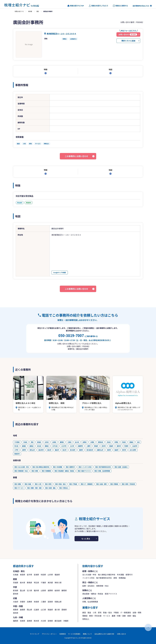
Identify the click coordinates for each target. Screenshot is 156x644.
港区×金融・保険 (101, 484)
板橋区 (24, 446)
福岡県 (16, 621)
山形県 (50, 575)
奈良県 (36, 602)
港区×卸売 (48, 484)
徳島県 (50, 610)
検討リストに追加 (128, 41)
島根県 (23, 610)
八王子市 (64, 446)
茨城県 (16, 583)
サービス (107, 616)
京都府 (23, 602)
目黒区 (85, 442)
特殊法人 (86, 619)
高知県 (16, 613)
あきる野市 (133, 450)
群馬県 (29, 583)
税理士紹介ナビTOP (76, 6)
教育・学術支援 (95, 616)
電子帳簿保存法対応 (104, 578)
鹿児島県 (58, 621)
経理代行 (129, 575)
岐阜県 (57, 590)
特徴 (46, 69)
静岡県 (64, 590)
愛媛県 (64, 610)
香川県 (57, 610)
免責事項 (63, 634)
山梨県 (43, 590)
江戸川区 (55, 446)
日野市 (24, 450)
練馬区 (32, 446)
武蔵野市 (80, 446)
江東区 (69, 442)
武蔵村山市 (100, 450)
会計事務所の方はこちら (141, 6)
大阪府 (16, 602)
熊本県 (36, 621)
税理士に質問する (120, 6)
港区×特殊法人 (64, 488)
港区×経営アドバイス (84, 471)
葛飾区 (47, 446)
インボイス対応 (88, 578)
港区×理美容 (114, 484)
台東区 (54, 442)
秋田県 (43, 575)
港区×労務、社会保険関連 (102, 471)
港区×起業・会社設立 (121, 467)
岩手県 (29, 575)
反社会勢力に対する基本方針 (104, 634)
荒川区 (16, 446)
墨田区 (62, 442)
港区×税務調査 (46, 471)
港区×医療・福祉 (50, 488)
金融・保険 (137, 612)
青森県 (23, 575)
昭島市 (111, 446)
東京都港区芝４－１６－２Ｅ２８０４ (61, 34)
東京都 (30, 11)
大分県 (43, 621)
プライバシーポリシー (49, 634)
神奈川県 (58, 583)
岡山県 (29, 610)
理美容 (85, 616)
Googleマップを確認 (60, 272)
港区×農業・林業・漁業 (34, 488)
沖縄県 (66, 621)
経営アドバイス (111, 594)
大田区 (92, 442)
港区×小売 (38, 484)
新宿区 (39, 442)
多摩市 (109, 450)
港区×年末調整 (58, 467)
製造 (89, 612)
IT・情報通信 (126, 612)
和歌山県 (58, 602)
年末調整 (120, 575)
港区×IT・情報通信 (87, 484)
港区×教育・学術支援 (128, 484)
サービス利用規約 (74, 634)
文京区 (47, 442)
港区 (38, 11)
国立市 (49, 450)
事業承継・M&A (102, 586)
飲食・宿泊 (107, 612)
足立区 (39, 446)
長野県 (50, 590)
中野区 (116, 442)
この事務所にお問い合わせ (76, 156)
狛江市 (64, 450)
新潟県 (16, 590)
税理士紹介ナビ (19, 11)
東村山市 (32, 450)
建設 (84, 612)
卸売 (100, 612)
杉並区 (124, 442)
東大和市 (73, 450)
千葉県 (43, 583)
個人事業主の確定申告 (107, 575)
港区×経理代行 (70, 467)
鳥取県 (16, 610)
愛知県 (16, 594)
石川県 (29, 590)
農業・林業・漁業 (119, 616)
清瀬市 (81, 450)
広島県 (36, 610)
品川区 (77, 442)
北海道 (16, 575)
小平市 (16, 450)
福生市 (57, 450)
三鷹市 (89, 446)
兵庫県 (29, 602)
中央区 (25, 442)
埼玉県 (36, 583)
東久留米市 (90, 450)
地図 (110, 69)
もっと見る (86, 539)
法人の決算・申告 (89, 575)
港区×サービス (19, 488)
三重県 (43, 602)
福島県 (57, 575)
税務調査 (122, 578)
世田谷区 (100, 442)
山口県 (43, 610)
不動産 (116, 612)
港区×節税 (35, 471)
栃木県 (23, 583)
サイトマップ (35, 634)
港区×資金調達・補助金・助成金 (64, 471)
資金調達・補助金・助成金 (93, 594)
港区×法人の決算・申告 (22, 467)
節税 (115, 578)
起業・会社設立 (88, 586)
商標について (87, 634)
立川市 (72, 446)
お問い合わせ (121, 634)
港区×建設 (18, 484)
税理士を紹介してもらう (98, 6)
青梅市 (96, 446)
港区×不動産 (73, 484)
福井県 (36, 590)
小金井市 (135, 446)
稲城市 (116, 450)
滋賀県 (50, 602)
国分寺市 (41, 450)
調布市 (119, 446)
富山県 (23, 590)
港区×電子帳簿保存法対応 (103, 467)
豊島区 (131, 442)
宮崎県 (50, 621)
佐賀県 (23, 621)
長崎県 (29, 621)
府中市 (104, 446)
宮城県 (36, 575)
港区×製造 (28, 484)
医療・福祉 (132, 616)
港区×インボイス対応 (85, 467)
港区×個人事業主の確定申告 (41, 467)
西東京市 (17, 454)
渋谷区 (109, 442)
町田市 (126, 446)
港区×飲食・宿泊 (60, 484)
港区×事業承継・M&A (21, 471)
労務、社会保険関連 (90, 602)
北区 (138, 442)
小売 (94, 612)
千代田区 (17, 442)
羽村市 (124, 450)
